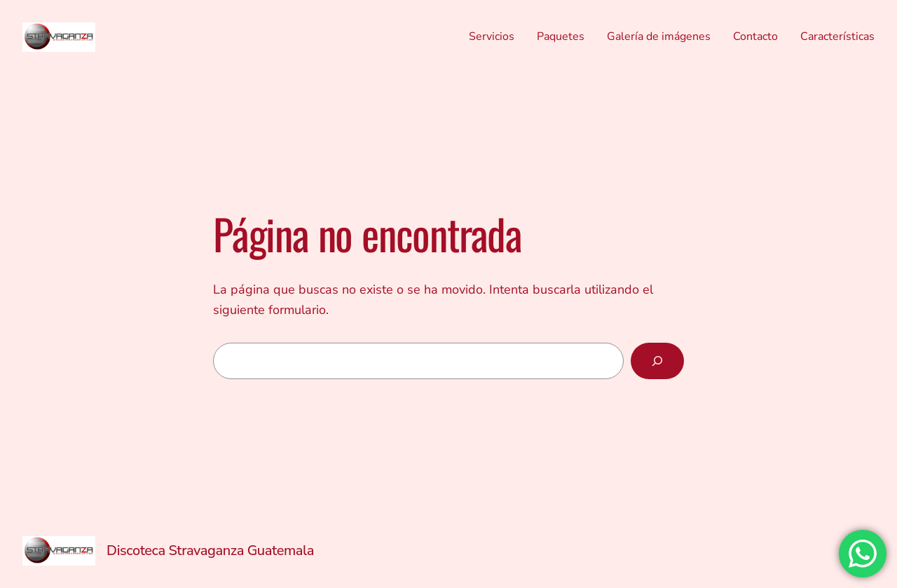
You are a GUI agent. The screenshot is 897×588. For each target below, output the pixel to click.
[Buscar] (657, 361)
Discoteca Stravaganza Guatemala (210, 551)
